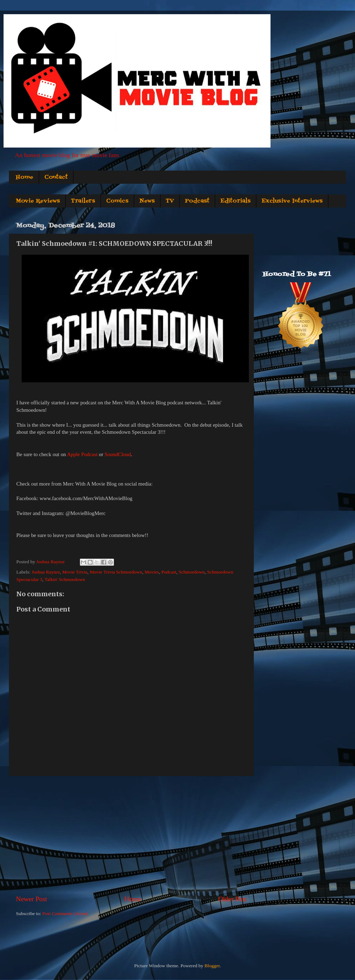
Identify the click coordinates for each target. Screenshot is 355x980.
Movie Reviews (38, 201)
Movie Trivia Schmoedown (116, 572)
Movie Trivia (75, 572)
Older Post (233, 899)
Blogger (212, 966)
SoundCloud (118, 454)
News (147, 201)
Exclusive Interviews (292, 201)
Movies (152, 572)
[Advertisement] (131, 835)
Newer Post (32, 899)
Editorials (236, 201)
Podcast (197, 201)
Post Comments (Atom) (65, 913)
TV (170, 201)
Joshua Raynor (46, 572)
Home (24, 177)
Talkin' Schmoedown (65, 579)
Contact (56, 177)
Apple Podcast (82, 454)
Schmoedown (192, 572)
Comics (117, 201)
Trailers (83, 201)
